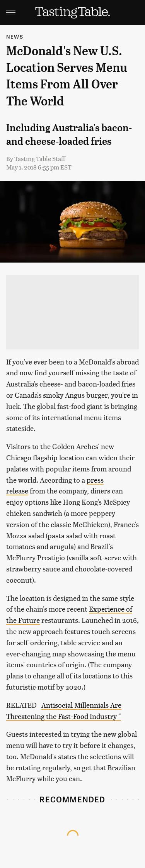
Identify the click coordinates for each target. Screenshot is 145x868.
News (15, 36)
